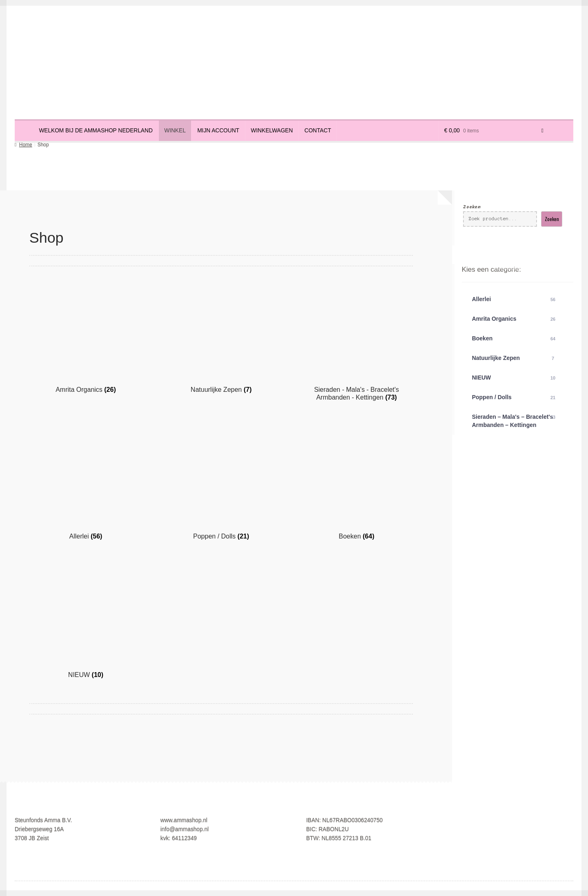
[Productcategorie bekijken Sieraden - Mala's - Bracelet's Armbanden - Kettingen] (356, 341)
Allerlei (514, 299)
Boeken (514, 339)
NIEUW (514, 378)
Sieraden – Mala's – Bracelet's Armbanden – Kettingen (514, 421)
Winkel (175, 131)
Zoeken (472, 207)
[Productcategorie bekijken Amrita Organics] (86, 337)
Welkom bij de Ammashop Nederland (96, 131)
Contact (318, 131)
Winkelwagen (272, 131)
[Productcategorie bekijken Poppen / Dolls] (221, 483)
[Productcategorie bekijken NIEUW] (86, 622)
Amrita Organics (514, 319)
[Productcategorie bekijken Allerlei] (86, 483)
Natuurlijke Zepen (514, 358)
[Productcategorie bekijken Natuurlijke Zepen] (221, 337)
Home (26, 145)
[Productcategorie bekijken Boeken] (356, 483)
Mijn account (218, 131)
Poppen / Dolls (514, 398)
